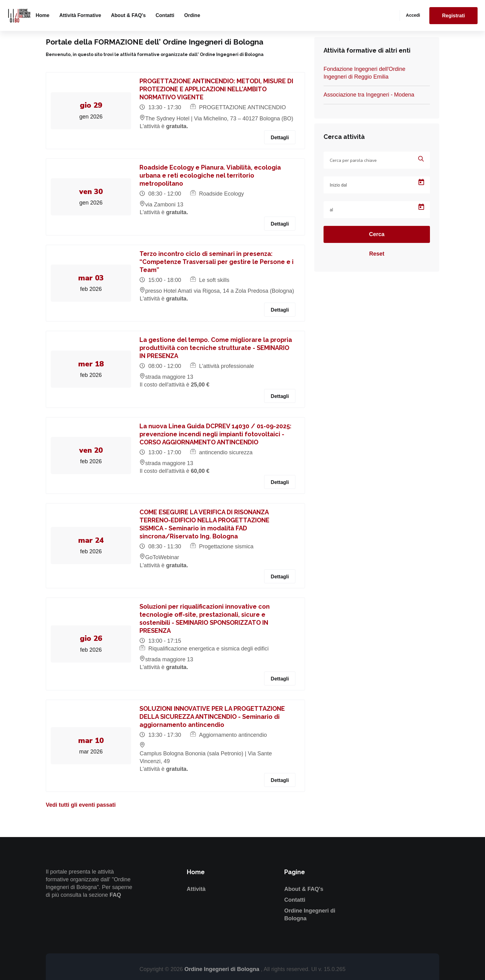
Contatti (165, 15)
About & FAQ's (128, 15)
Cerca (377, 234)
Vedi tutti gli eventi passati (81, 805)
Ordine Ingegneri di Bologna (223, 969)
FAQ (115, 895)
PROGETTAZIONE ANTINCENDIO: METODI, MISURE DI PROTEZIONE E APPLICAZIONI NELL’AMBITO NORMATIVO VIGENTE (217, 89)
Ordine (192, 15)
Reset (377, 254)
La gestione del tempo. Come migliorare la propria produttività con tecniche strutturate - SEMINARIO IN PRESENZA (217, 348)
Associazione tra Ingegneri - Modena (369, 95)
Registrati (453, 16)
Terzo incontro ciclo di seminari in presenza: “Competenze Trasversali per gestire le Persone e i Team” (217, 262)
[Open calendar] (421, 182)
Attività (196, 889)
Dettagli (280, 138)
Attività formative (80, 15)
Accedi (413, 15)
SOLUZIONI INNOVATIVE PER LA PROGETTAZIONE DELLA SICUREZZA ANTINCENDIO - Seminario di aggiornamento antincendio (213, 717)
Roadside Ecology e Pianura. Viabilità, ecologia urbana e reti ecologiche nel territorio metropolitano (211, 175)
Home (42, 15)
